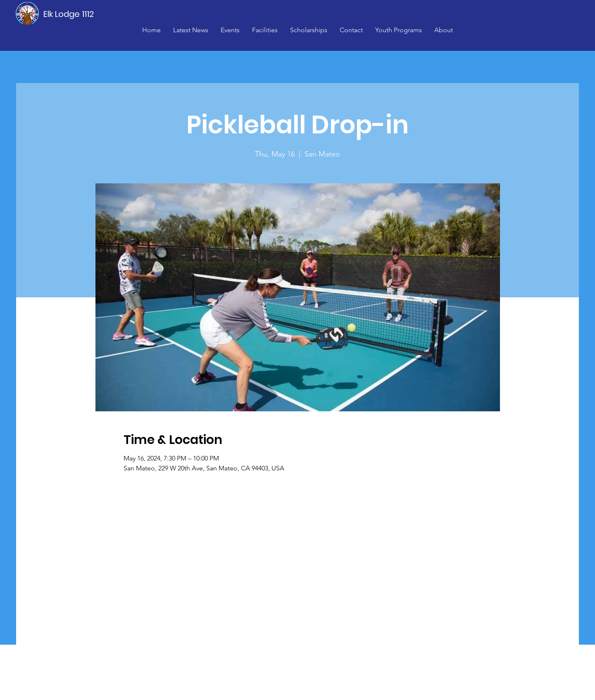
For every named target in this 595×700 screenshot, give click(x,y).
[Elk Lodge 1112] (69, 14)
